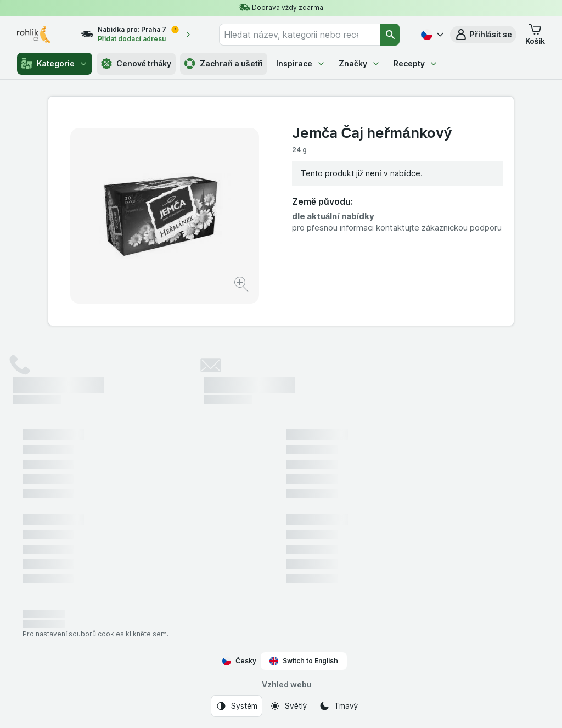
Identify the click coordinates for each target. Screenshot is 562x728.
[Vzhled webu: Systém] (237, 706)
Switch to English (304, 661)
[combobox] (300, 35)
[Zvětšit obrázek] (242, 286)
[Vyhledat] (390, 35)
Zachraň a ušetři (224, 64)
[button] (483, 35)
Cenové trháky (136, 64)
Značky (359, 63)
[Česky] (431, 35)
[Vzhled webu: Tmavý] (338, 706)
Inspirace (301, 63)
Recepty (416, 63)
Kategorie (55, 64)
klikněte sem (146, 634)
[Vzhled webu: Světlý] (288, 706)
